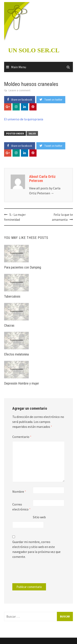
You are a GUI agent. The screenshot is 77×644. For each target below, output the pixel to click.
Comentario (22, 437)
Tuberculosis (12, 296)
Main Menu (19, 67)
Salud (32, 133)
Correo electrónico (21, 507)
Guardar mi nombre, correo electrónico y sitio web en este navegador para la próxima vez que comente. (36, 549)
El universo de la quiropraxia (24, 119)
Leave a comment (20, 90)
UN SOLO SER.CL (34, 50)
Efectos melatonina (16, 354)
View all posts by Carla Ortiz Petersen (45, 191)
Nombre (19, 492)
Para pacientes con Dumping (23, 267)
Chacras (9, 326)
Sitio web (39, 517)
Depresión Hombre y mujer (22, 383)
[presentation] (40, 573)
